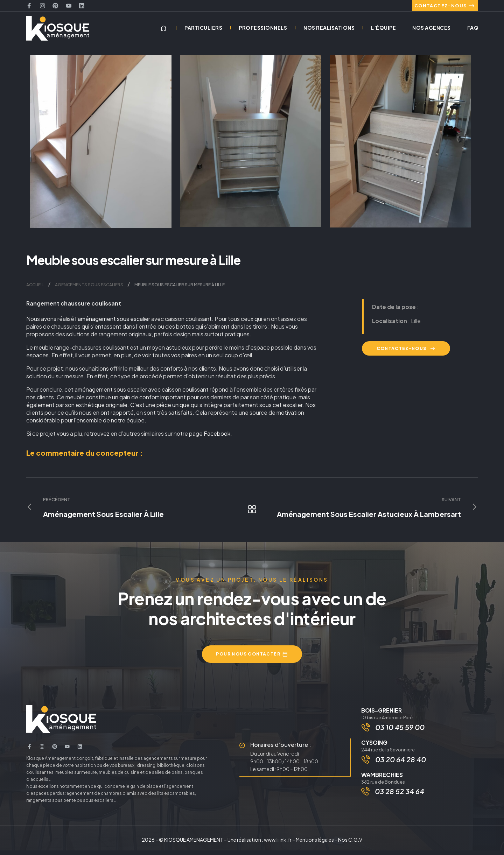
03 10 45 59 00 (401, 733)
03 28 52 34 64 (400, 799)
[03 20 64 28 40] (366, 766)
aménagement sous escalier (114, 324)
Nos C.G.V (350, 844)
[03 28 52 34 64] (365, 799)
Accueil (35, 290)
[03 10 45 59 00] (366, 733)
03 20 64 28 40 (401, 766)
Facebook (217, 438)
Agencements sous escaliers (89, 290)
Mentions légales (315, 844)
